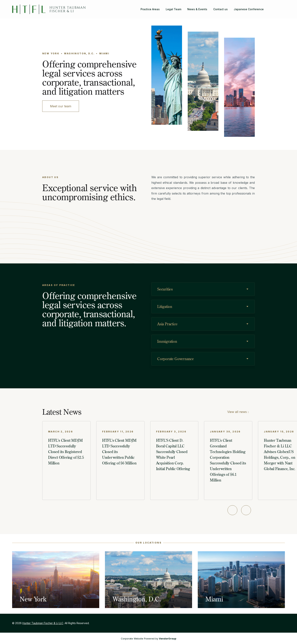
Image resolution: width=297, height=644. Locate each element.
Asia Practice (167, 324)
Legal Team (174, 9)
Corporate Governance (175, 359)
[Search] (270, 7)
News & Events (197, 9)
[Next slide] (246, 510)
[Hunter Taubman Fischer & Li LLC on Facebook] (276, 7)
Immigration (167, 341)
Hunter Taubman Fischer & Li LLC (43, 623)
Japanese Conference (249, 9)
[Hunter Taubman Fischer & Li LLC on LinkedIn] (282, 7)
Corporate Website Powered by (148, 639)
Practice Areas (150, 9)
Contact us (220, 9)
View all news (237, 412)
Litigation (165, 306)
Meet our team (61, 106)
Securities (165, 289)
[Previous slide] (232, 510)
